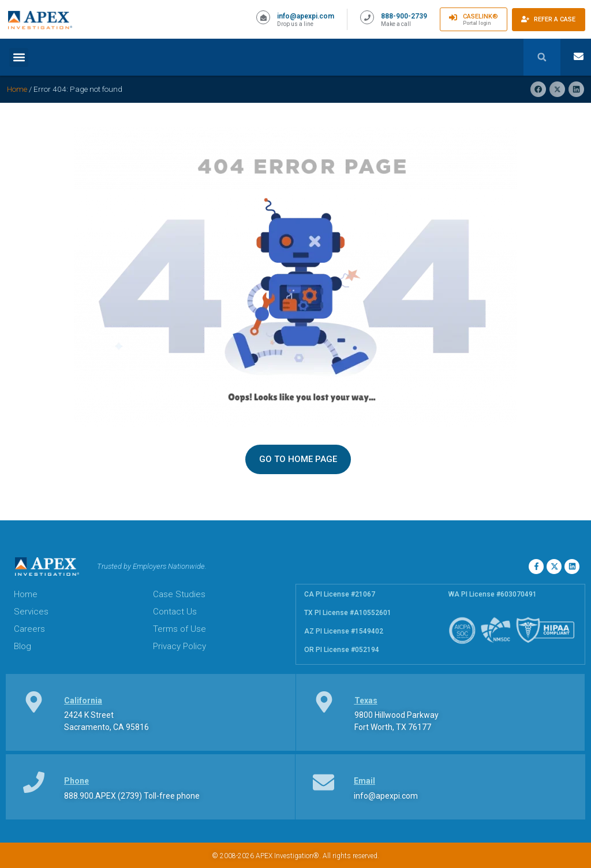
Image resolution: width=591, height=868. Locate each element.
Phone (76, 781)
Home (17, 89)
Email (364, 781)
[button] (19, 57)
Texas (366, 701)
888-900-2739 (404, 16)
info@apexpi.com (306, 16)
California (83, 701)
